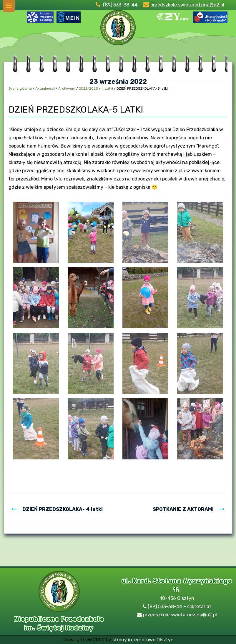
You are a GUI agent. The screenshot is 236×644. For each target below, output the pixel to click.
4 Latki (107, 88)
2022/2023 (88, 88)
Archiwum (67, 88)
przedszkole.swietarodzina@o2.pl (187, 5)
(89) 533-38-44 (120, 5)
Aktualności (45, 88)
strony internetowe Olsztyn (143, 640)
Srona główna (20, 88)
